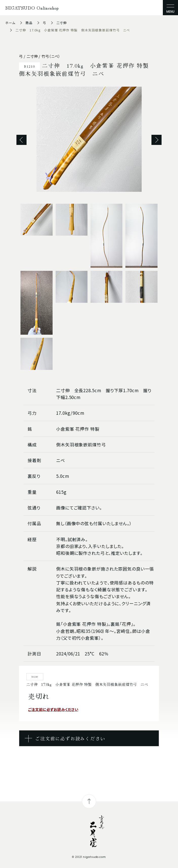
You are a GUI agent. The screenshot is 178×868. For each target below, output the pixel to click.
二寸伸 (62, 23)
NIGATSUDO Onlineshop (32, 8)
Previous (21, 140)
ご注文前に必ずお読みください (53, 709)
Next (157, 140)
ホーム (10, 23)
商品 (29, 23)
